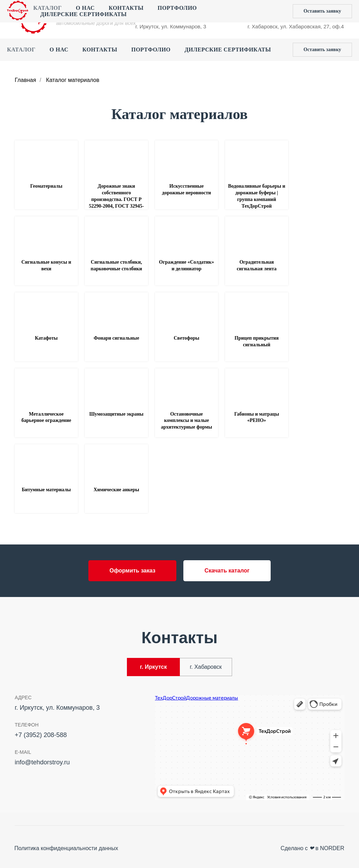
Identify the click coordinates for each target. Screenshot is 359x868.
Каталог (21, 50)
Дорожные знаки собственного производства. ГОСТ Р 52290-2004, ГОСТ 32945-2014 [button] (117, 199)
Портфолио (151, 50)
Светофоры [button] (187, 338)
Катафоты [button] (46, 338)
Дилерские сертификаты (228, 50)
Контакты (100, 50)
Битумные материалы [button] (46, 490)
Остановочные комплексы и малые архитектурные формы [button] (187, 421)
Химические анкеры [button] (116, 490)
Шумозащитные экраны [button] (117, 414)
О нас (59, 50)
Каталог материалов (73, 80)
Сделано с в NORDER (312, 848)
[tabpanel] (179, 750)
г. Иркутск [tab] (153, 667)
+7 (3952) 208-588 (157, 12)
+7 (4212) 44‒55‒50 (272, 12)
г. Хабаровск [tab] (206, 667)
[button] (322, 50)
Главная (25, 80)
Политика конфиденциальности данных (66, 848)
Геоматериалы (46, 186)
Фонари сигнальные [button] (116, 338)
